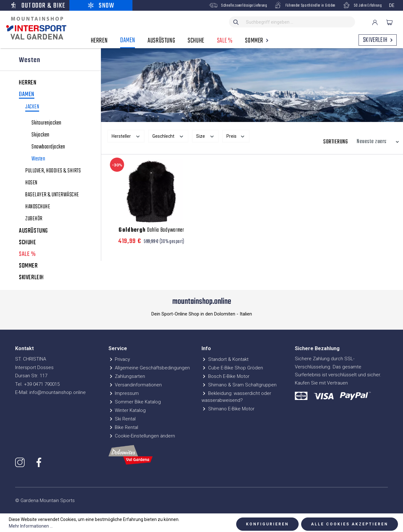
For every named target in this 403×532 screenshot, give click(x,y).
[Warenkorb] (389, 22)
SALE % (27, 254)
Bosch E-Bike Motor (225, 376)
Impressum (124, 393)
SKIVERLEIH (31, 278)
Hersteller (126, 136)
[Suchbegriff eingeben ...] (299, 22)
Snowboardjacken (48, 147)
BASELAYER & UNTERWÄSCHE (52, 195)
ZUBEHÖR (34, 219)
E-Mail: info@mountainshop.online (50, 392)
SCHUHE (28, 243)
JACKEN (32, 108)
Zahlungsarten (127, 376)
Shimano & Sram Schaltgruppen (239, 385)
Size (205, 136)
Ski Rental (122, 419)
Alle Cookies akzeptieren (350, 524)
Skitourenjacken (47, 123)
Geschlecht (168, 136)
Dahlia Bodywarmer (151, 230)
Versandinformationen (135, 385)
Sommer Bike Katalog (135, 402)
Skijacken (41, 135)
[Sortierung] (376, 142)
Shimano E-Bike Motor (228, 409)
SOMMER (28, 266)
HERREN (28, 83)
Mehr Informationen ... (31, 526)
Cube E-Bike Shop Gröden (232, 368)
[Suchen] (236, 22)
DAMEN (27, 95)
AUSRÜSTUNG (33, 231)
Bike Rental (123, 427)
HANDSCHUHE (38, 207)
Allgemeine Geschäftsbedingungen (149, 368)
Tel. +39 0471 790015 (37, 384)
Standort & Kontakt (225, 359)
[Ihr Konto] (375, 22)
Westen (38, 159)
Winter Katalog (127, 410)
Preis (236, 136)
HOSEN (31, 183)
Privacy (119, 359)
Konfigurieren (267, 524)
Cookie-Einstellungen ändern (142, 436)
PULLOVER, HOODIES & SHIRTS (53, 171)
